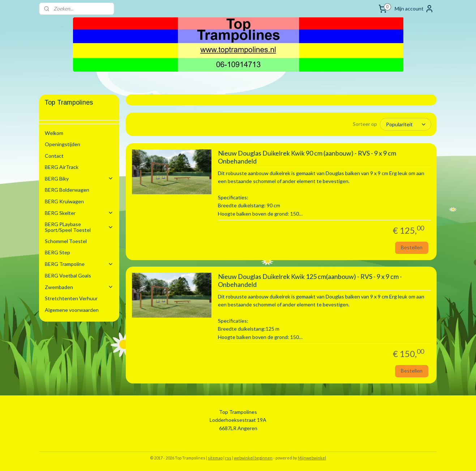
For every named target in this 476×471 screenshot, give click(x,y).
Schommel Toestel (66, 241)
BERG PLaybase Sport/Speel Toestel (79, 227)
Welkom (54, 133)
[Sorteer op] (406, 124)
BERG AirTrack (62, 167)
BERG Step (57, 252)
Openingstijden (63, 144)
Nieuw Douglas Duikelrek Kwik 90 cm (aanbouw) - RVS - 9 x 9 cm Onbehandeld (307, 157)
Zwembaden (79, 287)
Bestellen (412, 247)
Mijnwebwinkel (312, 458)
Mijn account (414, 9)
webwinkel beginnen (253, 458)
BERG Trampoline (79, 264)
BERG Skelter (79, 213)
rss (228, 458)
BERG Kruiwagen (64, 201)
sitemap (215, 458)
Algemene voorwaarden (72, 310)
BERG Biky (79, 179)
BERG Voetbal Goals (68, 275)
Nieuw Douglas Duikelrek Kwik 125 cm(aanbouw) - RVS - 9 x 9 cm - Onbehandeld (310, 281)
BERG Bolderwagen (67, 190)
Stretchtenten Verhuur (71, 298)
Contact (54, 156)
